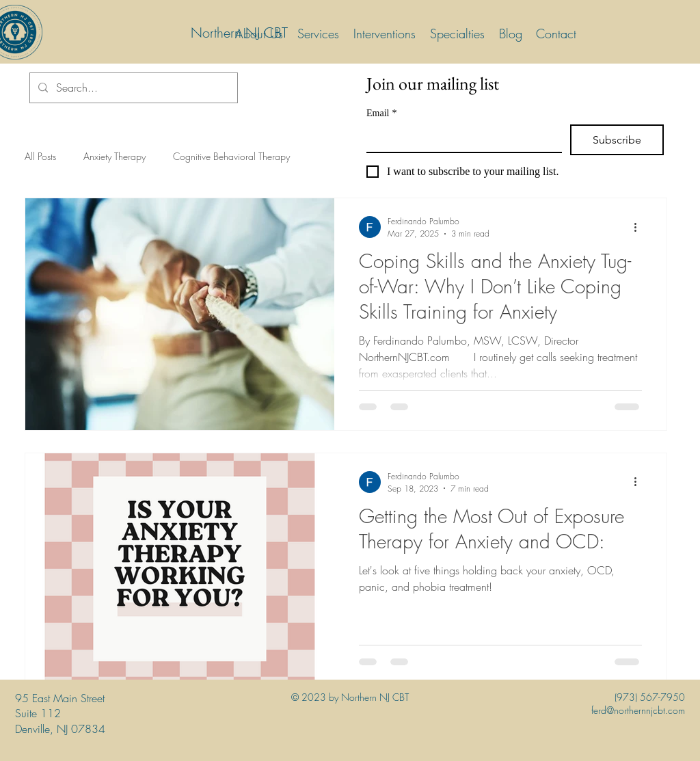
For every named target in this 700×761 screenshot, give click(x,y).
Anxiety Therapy (115, 156)
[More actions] (640, 227)
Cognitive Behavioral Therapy (231, 156)
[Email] (460, 138)
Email (381, 113)
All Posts (40, 156)
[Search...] (132, 88)
